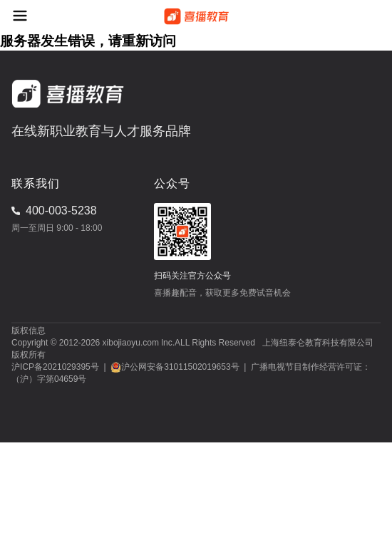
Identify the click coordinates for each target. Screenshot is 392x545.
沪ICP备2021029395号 (55, 367)
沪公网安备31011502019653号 (180, 367)
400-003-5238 (61, 211)
